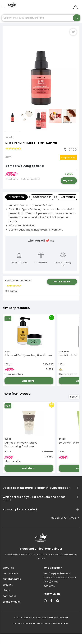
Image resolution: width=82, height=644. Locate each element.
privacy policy (18, 623)
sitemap (40, 623)
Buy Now (68, 181)
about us (8, 568)
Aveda (9, 137)
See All (74, 397)
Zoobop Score (42, 197)
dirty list (8, 585)
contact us (10, 596)
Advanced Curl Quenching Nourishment (29, 355)
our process (10, 573)
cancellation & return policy (57, 623)
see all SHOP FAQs (65, 518)
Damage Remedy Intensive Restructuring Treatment (21, 444)
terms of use (30, 623)
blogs (6, 590)
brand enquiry (12, 602)
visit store (28, 381)
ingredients (67, 197)
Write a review (62, 282)
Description (16, 197)
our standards (12, 579)
